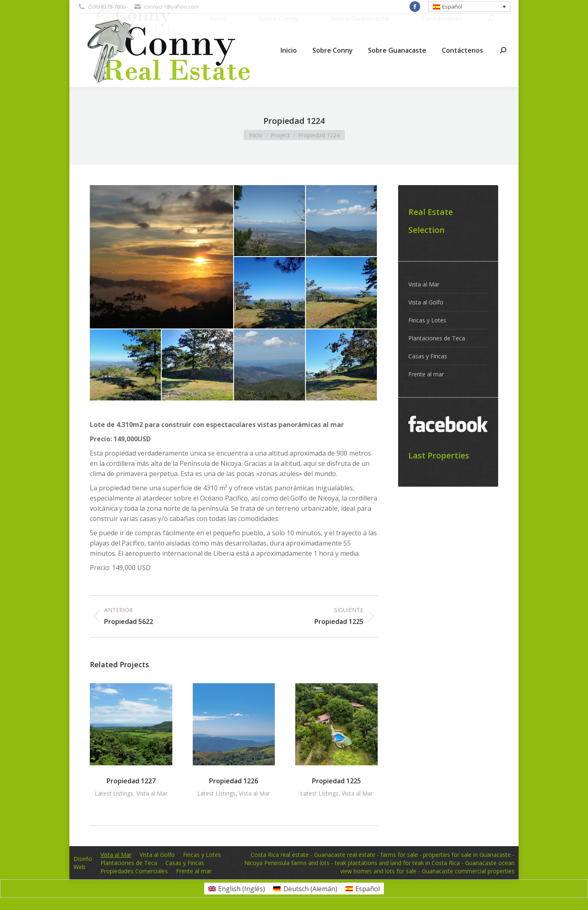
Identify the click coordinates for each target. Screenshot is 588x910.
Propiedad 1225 (336, 781)
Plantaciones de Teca (437, 338)
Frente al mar (426, 374)
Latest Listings (114, 793)
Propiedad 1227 (131, 781)
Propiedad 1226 (234, 781)
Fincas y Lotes (427, 320)
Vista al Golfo (426, 302)
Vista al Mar (152, 793)
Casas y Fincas (428, 356)
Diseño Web (83, 863)
